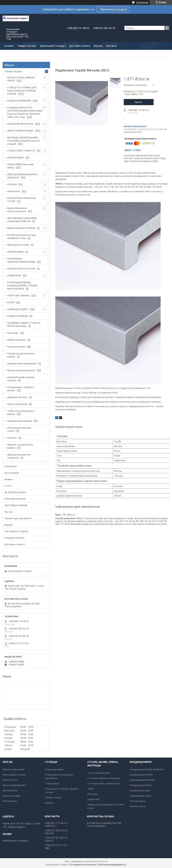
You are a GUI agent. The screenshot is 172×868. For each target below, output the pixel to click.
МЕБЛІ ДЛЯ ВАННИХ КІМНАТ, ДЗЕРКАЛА (23, 176)
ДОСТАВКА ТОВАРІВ (16, 505)
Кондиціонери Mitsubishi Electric (147, 769)
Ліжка (91, 789)
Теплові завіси (137, 801)
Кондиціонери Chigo (141, 796)
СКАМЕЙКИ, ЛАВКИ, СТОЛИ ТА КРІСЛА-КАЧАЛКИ (24, 324)
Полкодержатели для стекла (19, 429)
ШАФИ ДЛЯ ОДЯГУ (18, 309)
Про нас (9, 512)
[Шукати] (167, 28)
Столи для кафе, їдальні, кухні (104, 783)
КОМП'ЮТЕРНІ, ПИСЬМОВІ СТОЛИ (21, 200)
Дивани (49, 803)
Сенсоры (12, 438)
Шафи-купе (94, 799)
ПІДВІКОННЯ (14, 275)
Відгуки (98, 46)
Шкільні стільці (53, 797)
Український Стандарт (53, 46)
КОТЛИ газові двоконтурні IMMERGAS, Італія (22, 236)
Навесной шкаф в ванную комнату (21, 379)
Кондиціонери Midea (141, 785)
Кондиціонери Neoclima (142, 780)
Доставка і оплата (80, 46)
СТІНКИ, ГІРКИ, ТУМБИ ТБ (21, 151)
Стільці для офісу (54, 769)
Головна (9, 46)
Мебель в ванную (16, 340)
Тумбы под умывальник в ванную (21, 412)
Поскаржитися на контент (83, 865)
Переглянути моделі (113, 9)
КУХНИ (11, 302)
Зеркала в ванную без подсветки (19, 456)
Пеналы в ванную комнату (21, 370)
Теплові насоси (138, 806)
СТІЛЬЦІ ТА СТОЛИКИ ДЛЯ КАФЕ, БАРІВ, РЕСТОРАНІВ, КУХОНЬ (22, 91)
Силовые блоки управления (22, 363)
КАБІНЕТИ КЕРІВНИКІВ (19, 101)
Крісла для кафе (11, 796)
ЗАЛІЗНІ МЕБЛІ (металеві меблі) (20, 166)
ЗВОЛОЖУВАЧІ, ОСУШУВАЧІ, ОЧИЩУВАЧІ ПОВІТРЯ (22, 220)
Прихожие (13, 333)
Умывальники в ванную (20, 421)
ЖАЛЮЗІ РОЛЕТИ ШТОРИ (21, 269)
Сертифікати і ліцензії (16, 531)
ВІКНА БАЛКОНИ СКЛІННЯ (21, 228)
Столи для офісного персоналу (104, 778)
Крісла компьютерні (14, 769)
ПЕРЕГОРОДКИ (15, 252)
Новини (9, 479)
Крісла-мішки (10, 801)
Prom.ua (103, 861)
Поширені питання (14, 538)
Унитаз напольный (17, 404)
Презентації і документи (18, 518)
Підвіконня (61, 173)
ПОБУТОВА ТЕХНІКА (18, 295)
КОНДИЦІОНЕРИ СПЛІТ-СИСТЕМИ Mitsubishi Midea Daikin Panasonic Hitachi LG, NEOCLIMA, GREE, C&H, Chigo (25, 112)
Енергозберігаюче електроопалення (17, 210)
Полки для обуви (16, 347)
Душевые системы (17, 397)
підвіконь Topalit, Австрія (108, 184)
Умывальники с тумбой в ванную (20, 389)
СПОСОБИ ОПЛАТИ (15, 499)
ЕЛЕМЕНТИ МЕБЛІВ (17, 316)
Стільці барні (52, 783)
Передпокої (14, 191)
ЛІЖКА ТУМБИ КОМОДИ (20, 131)
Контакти (111, 46)
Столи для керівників (99, 773)
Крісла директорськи (14, 775)
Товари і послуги (27, 46)
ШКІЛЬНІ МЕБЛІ (15, 157)
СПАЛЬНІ (12, 184)
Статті (8, 486)
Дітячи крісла (10, 790)
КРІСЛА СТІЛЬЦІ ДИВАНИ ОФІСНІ (21, 79)
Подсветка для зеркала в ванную (21, 355)
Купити (139, 102)
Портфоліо (11, 466)
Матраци (92, 794)
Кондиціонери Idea (140, 790)
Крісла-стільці (10, 780)
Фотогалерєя (12, 473)
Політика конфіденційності (112, 865)
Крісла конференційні (14, 785)
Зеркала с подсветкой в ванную (20, 446)
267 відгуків (142, 2)
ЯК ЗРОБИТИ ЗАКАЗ (15, 492)
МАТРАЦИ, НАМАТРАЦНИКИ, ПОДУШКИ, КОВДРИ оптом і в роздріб (24, 141)
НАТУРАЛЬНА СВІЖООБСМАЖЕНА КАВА (21, 260)
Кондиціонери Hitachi (141, 775)
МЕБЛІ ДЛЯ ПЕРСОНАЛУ (20, 124)
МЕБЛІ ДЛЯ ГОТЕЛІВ (18, 245)
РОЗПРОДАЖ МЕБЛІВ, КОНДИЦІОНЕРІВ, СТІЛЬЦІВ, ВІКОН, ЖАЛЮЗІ (22, 285)
